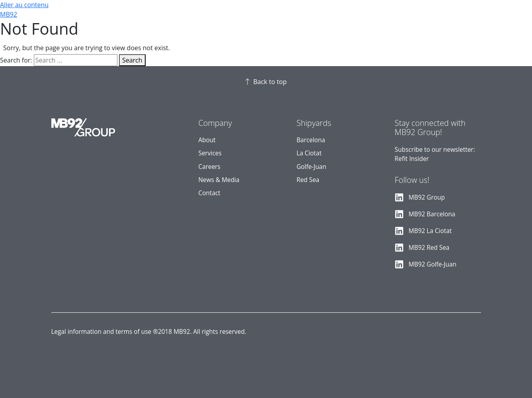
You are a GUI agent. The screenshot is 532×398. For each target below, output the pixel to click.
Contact (209, 193)
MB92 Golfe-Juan (433, 264)
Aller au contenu (24, 5)
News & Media (219, 180)
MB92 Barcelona (432, 214)
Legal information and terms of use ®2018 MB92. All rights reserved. (149, 332)
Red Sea (308, 180)
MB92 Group (427, 197)
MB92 (9, 14)
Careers (209, 167)
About (207, 140)
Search (132, 60)
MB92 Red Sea (429, 248)
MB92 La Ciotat (430, 231)
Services (210, 153)
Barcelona (311, 140)
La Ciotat (309, 153)
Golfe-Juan (311, 167)
